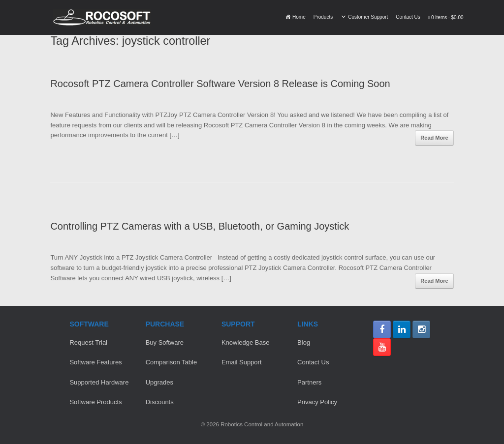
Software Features (95, 362)
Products (323, 17)
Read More (434, 138)
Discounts (160, 402)
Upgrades (159, 382)
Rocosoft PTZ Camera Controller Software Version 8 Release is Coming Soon (220, 84)
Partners (309, 382)
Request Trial (88, 342)
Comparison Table (172, 362)
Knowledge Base (246, 342)
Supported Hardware (99, 382)
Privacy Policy (317, 402)
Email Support (242, 362)
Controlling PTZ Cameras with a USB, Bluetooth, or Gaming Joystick (200, 226)
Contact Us (408, 17)
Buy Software (165, 342)
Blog (304, 342)
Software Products (95, 402)
